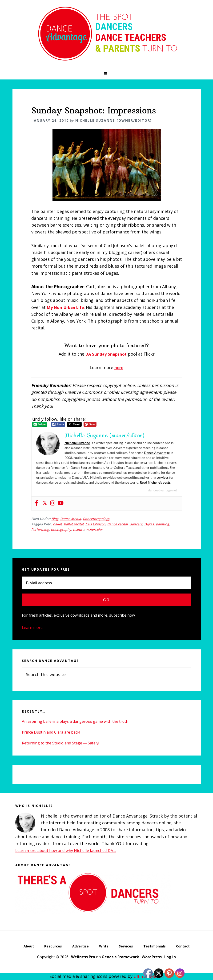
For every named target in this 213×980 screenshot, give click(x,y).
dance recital (118, 524)
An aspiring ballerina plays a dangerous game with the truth (75, 721)
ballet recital (74, 524)
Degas (149, 524)
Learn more (32, 627)
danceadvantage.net (163, 490)
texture (79, 529)
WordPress (152, 957)
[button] (106, 73)
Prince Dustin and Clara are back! (51, 732)
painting (162, 524)
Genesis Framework (120, 957)
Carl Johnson (95, 524)
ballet (57, 524)
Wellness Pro (83, 957)
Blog (55, 518)
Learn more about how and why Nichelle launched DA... (71, 850)
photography (61, 529)
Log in (170, 957)
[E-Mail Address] (107, 583)
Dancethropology (96, 518)
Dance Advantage (157, 453)
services (163, 477)
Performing (40, 529)
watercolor (94, 529)
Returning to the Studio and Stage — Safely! (60, 743)
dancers (136, 524)
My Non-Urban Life (67, 307)
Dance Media (71, 518)
